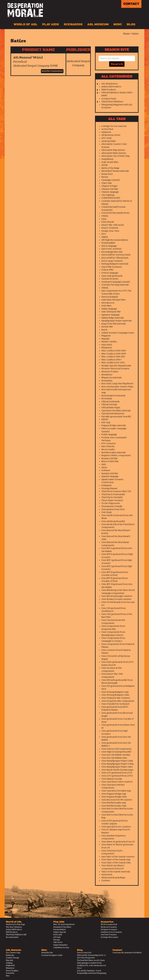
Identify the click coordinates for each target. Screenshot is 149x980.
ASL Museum (98, 24)
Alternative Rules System (114, 153)
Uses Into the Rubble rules (114, 758)
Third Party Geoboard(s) (113, 494)
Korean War (107, 327)
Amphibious (107, 159)
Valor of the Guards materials (116, 872)
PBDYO (105, 420)
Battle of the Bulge (110, 168)
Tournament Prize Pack (113, 509)
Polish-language (109, 434)
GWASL (105, 288)
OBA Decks (58, 942)
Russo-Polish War (110, 461)
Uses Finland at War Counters (116, 698)
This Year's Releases (14, 927)
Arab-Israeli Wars (110, 162)
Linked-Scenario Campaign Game (118, 333)
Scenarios (73, 24)
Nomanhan (107, 381)
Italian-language (109, 309)
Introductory (108, 303)
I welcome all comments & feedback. (127, 953)
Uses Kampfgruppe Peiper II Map (118, 764)
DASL (104, 219)
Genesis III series (110, 279)
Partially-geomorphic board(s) (116, 417)
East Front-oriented (111, 249)
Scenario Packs (109, 99)
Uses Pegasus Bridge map (114, 794)
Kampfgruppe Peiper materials (117, 321)
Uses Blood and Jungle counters (117, 596)
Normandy (107, 399)
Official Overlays (109, 405)
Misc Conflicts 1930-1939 (114, 354)
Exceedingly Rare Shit (112, 252)
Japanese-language (111, 315)
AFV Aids (57, 937)
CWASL (105, 216)
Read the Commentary (52, 71)
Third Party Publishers (112, 102)
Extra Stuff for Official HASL (115, 258)
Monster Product (110, 372)
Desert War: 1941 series (113, 225)
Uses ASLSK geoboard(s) (113, 521)
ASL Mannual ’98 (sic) (28, 58)
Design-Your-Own (110, 231)
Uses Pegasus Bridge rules (114, 797)
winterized (107, 875)
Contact (131, 4)
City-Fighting (108, 195)
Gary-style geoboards (112, 276)
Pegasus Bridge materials (114, 425)
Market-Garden (109, 342)
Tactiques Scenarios (109, 930)
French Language (110, 273)
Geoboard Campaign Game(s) (116, 282)
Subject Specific (60, 932)
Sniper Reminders (60, 945)
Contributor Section (61, 948)
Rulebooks (10, 955)
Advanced (106, 132)
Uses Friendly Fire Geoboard (115, 704)
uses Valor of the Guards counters (118, 857)
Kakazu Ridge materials (113, 318)
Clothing (9, 963)
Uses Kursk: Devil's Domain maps (117, 770)
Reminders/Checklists (62, 927)
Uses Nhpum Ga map (112, 779)
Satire (104, 468)
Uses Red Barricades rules (114, 806)
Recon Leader (108, 449)
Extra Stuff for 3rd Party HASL (116, 255)
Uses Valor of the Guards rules (116, 863)
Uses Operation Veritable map (116, 791)
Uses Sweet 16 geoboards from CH (118, 842)
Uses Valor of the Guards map (116, 860)
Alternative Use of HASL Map (116, 156)
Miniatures (107, 348)
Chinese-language (110, 192)
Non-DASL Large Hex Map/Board (117, 384)
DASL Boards (108, 222)
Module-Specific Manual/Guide (116, 366)
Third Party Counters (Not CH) (116, 491)
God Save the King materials (115, 285)
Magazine (106, 336)
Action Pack (107, 129)
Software (106, 470)
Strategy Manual (109, 488)
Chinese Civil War (110, 189)
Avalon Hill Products (111, 87)
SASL (104, 464)
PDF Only (106, 423)
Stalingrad (106, 485)
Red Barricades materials (114, 453)
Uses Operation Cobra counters (117, 782)
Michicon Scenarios (109, 927)
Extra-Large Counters (112, 261)
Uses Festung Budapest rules (115, 695)
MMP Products (109, 90)
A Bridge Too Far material (114, 126)
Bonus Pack (107, 174)
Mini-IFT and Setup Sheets (64, 924)
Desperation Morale (25, 10)
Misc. (8, 976)
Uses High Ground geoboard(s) (116, 752)
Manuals (105, 339)
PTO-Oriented (108, 444)
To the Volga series (111, 503)
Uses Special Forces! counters (116, 827)
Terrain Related (59, 930)
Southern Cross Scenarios (111, 932)
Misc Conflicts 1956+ (112, 360)
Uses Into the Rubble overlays (116, 755)
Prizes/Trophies (12, 971)
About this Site (47, 953)
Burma (105, 177)
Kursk (104, 330)
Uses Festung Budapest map (115, 692)
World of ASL (26, 24)
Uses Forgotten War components (118, 701)
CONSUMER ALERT (111, 198)
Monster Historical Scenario (115, 369)
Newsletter (107, 375)
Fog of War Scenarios (112, 267)
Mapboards (10, 965)
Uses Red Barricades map (114, 803)
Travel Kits (10, 973)
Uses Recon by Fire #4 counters (117, 800)
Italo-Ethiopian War (111, 312)
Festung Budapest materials (115, 264)
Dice (104, 234)
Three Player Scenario (112, 500)
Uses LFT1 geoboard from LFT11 (117, 773)
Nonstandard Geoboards (113, 396)
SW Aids (57, 940)
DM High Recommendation (115, 240)
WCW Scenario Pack (109, 924)
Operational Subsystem (113, 414)
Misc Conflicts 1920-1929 (114, 351)
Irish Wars (106, 306)
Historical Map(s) (110, 297)
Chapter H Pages (109, 186)
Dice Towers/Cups (13, 953)
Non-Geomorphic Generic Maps (117, 387)
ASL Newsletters (110, 84)
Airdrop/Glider (109, 141)
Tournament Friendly (112, 506)
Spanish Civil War (110, 473)
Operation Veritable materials (116, 411)
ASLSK (105, 165)
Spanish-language (110, 476)
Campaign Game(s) (111, 180)
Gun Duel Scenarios (109, 935)
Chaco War (107, 183)
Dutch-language (109, 246)
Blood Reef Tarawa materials (115, 171)
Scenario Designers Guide (52, 955)
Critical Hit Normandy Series (115, 213)
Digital (105, 237)
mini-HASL (107, 345)
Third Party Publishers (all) (16, 935)
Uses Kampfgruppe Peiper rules (117, 767)
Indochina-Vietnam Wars (114, 300)
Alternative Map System (113, 150)
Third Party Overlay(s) (112, 497)
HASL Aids (58, 935)
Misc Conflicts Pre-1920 (113, 363)
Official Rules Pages (111, 408)
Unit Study (107, 512)
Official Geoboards (111, 402)
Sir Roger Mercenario (109, 937)
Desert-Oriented (110, 228)
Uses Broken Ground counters (116, 599)
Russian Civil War (110, 459)
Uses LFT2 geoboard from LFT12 (117, 776)
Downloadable (108, 243)
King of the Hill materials (114, 324)
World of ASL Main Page (15, 924)
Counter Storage (13, 958)
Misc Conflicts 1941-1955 (113, 357)
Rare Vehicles (108, 446)
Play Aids (51, 24)
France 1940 (107, 270)
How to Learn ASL (84, 953)
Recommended (12, 937)
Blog (131, 24)
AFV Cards (106, 138)
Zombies (106, 881)
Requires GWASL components (116, 455)
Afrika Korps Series (111, 135)
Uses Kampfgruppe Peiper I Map (117, 761)
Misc (118, 24)
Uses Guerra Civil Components (116, 749)
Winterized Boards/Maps (113, 878)
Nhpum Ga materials (112, 378)
